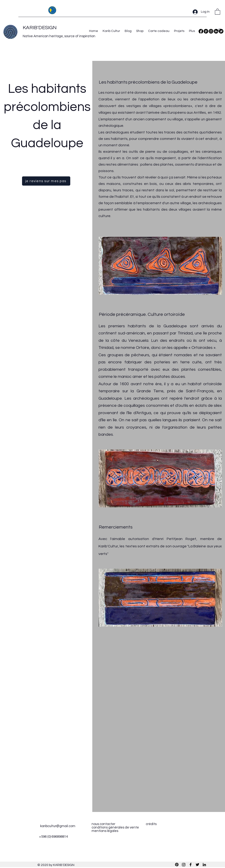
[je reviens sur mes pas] (46, 181)
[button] (218, 11)
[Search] (220, 31)
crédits (151, 824)
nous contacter (103, 824)
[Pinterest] (206, 31)
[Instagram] (211, 31)
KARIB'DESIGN (40, 28)
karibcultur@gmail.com (58, 826)
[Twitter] (197, 865)
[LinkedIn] (204, 865)
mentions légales (105, 831)
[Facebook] (201, 31)
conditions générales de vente (115, 827)
